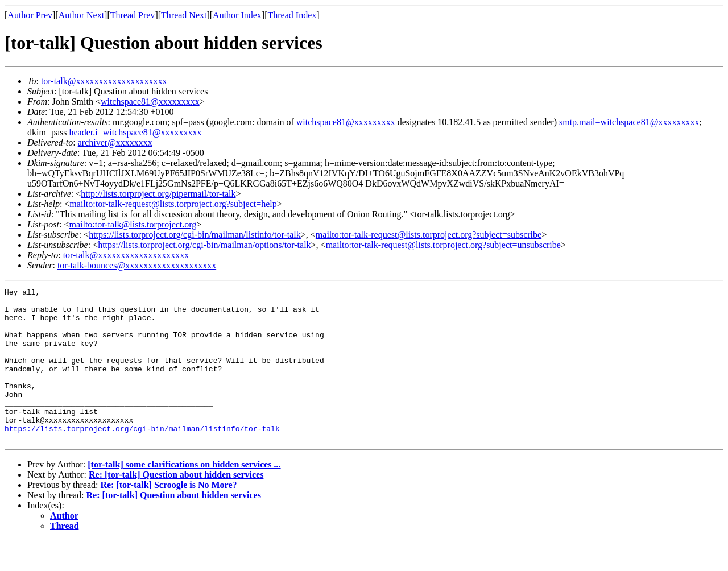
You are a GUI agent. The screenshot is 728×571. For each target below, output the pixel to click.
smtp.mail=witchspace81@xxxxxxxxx (629, 122)
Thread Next (184, 15)
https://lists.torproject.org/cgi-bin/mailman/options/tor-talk (204, 245)
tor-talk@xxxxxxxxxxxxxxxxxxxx (104, 81)
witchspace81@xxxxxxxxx (150, 102)
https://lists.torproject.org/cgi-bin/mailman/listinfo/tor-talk (195, 235)
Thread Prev (133, 15)
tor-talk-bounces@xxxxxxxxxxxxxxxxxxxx (137, 265)
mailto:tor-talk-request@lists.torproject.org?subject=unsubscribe (443, 245)
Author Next (81, 15)
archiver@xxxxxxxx (115, 142)
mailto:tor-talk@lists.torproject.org (133, 224)
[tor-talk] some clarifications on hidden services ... (184, 495)
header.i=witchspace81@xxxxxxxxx (135, 132)
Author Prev (30, 15)
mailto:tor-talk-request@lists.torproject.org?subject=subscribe (429, 235)
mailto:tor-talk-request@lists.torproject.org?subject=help (173, 204)
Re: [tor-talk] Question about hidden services (176, 505)
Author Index (237, 15)
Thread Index (292, 15)
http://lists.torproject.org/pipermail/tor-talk (158, 194)
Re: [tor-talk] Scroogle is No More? (168, 516)
